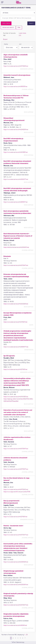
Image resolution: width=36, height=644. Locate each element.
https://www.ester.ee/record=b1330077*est (16, 179)
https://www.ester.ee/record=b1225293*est (16, 585)
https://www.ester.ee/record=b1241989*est (16, 152)
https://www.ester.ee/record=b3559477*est (16, 347)
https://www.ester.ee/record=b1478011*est (15, 322)
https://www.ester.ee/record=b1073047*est (16, 265)
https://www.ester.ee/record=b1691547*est (16, 202)
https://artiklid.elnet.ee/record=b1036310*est (16, 247)
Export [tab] (5, 39)
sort (20, 44)
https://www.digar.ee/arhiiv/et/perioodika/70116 (17, 492)
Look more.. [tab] (23, 34)
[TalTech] (18, 2)
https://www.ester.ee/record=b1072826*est (16, 66)
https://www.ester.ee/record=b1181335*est (15, 87)
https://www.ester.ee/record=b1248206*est (16, 130)
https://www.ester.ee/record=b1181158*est (15, 625)
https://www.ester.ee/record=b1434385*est (16, 397)
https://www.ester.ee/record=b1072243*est (16, 489)
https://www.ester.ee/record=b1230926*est (16, 562)
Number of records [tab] (9, 34)
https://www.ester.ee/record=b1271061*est (15, 369)
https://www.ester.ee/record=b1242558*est (16, 304)
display (6, 44)
